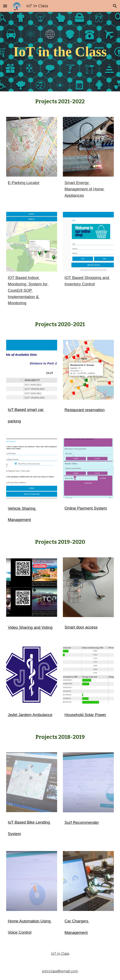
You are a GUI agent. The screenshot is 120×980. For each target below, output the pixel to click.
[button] (5, 6)
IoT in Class (60, 954)
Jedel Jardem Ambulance (30, 715)
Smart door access (81, 627)
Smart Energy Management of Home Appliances (85, 189)
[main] (60, 52)
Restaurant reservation (85, 410)
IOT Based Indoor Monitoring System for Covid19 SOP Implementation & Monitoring (28, 290)
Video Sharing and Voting (30, 627)
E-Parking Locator (24, 183)
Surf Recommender (82, 822)
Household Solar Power (85, 715)
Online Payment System (86, 508)
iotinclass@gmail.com (60, 971)
